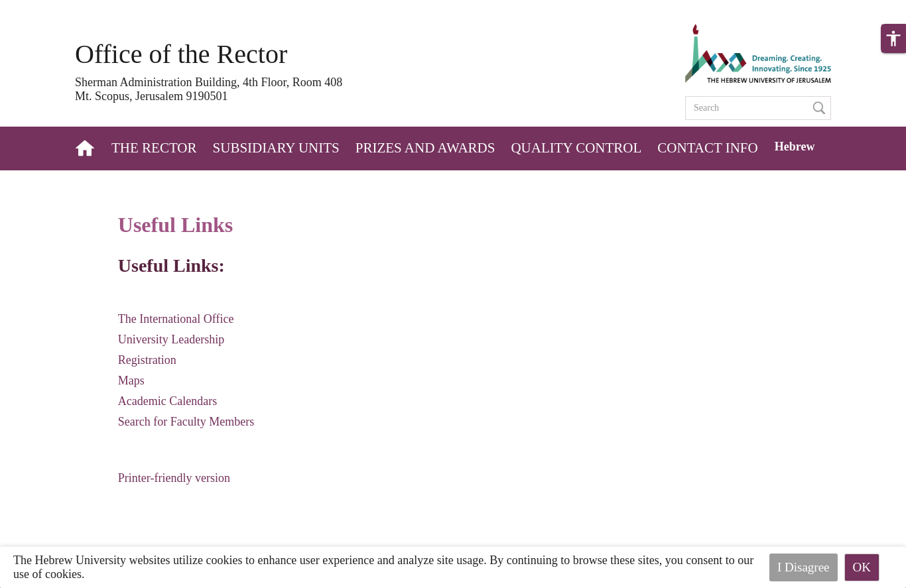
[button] (893, 38)
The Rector (154, 148)
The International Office (176, 319)
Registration (147, 360)
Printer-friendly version (174, 478)
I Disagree (804, 567)
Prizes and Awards (425, 148)
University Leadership (171, 339)
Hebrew (795, 147)
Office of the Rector (181, 54)
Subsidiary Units (276, 148)
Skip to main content (49, 8)
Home (86, 148)
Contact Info (707, 148)
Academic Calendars (167, 401)
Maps (131, 381)
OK (862, 567)
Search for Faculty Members (186, 422)
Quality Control (576, 148)
